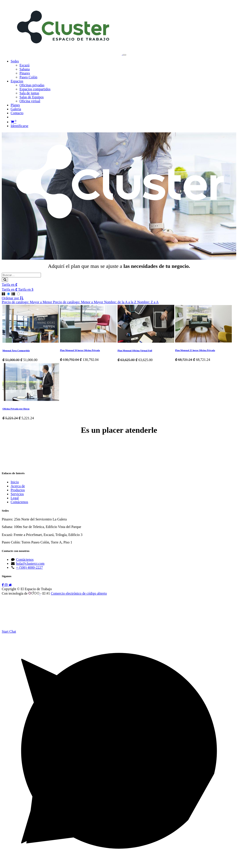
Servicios (17, 494)
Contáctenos (19, 502)
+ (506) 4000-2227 (30, 567)
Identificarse (19, 126)
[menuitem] (24, 65)
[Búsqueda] (5, 280)
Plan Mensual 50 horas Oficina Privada (80, 350)
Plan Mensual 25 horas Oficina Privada (195, 350)
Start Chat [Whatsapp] (9, 631)
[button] (13, 298)
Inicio (15, 482)
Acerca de (18, 486)
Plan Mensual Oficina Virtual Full (135, 350)
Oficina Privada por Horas (16, 409)
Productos (18, 490)
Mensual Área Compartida (16, 350)
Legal (15, 498)
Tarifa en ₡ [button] (10, 285)
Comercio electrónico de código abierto (79, 593)
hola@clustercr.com (30, 564)
